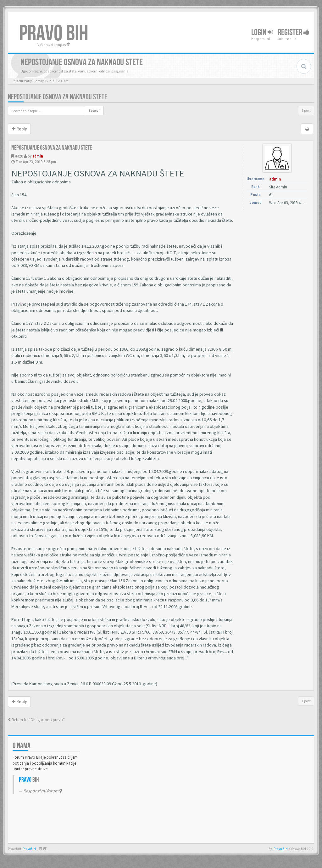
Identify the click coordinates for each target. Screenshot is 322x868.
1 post (306, 110)
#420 (19, 156)
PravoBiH (29, 849)
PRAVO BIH (54, 34)
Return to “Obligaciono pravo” (36, 720)
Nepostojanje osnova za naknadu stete (58, 97)
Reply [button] (19, 129)
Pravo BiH (281, 849)
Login (262, 33)
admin (38, 156)
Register (294, 33)
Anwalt (53, 849)
